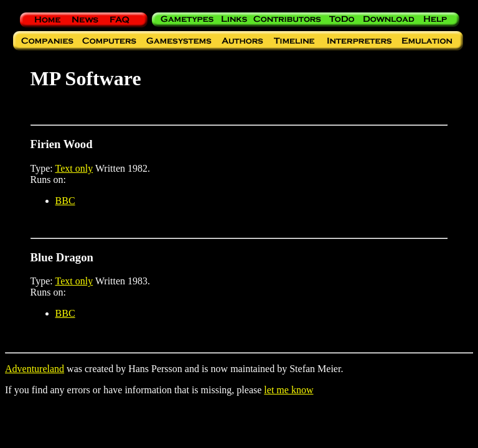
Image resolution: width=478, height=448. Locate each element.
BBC (65, 201)
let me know (288, 390)
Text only (74, 168)
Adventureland (35, 369)
